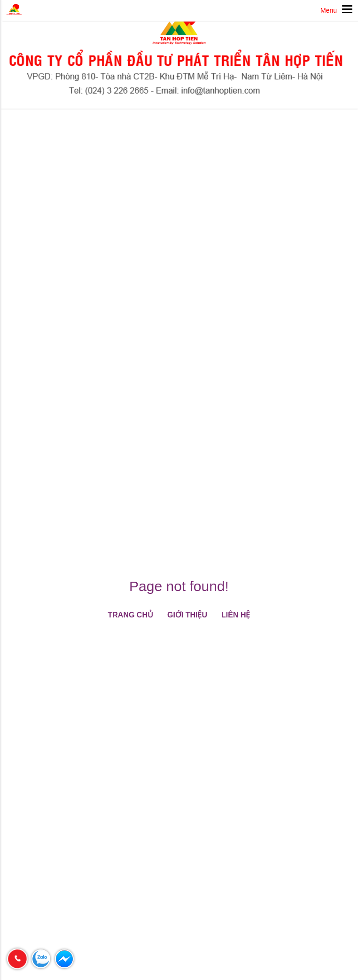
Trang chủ (131, 615)
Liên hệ (236, 615)
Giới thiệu (187, 615)
